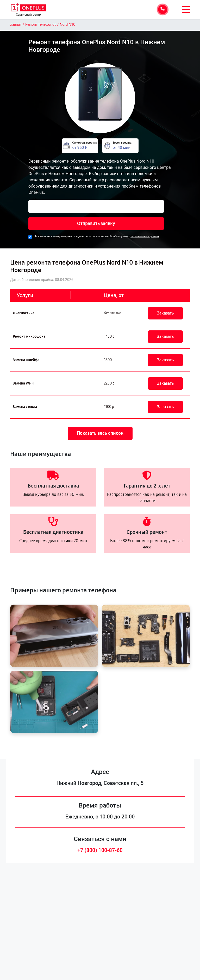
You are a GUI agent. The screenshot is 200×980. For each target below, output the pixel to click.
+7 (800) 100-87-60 (100, 850)
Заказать (165, 313)
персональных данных (145, 236)
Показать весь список (100, 433)
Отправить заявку (96, 223)
